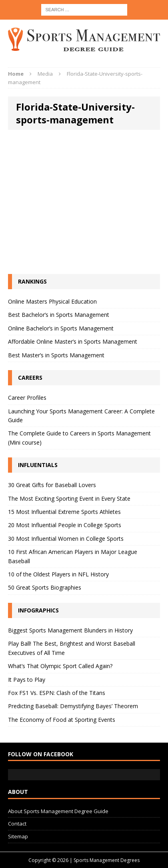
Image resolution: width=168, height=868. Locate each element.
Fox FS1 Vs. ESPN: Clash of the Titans (57, 693)
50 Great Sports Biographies (45, 587)
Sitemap (18, 836)
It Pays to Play (27, 680)
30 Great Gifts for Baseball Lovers (52, 485)
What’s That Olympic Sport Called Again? (60, 666)
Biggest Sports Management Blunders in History (70, 630)
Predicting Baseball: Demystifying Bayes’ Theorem (73, 706)
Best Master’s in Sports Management (56, 355)
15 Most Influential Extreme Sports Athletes (64, 512)
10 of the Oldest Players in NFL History (58, 574)
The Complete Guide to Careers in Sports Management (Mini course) (79, 438)
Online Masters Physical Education (52, 301)
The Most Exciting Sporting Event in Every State (69, 498)
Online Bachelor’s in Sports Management (61, 328)
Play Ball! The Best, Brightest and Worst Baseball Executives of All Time (72, 648)
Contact (17, 824)
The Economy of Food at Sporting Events (62, 720)
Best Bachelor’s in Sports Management (59, 315)
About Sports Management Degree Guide (58, 811)
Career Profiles (27, 398)
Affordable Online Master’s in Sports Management (73, 341)
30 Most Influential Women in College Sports (66, 539)
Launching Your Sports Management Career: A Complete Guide (81, 416)
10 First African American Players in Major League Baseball (73, 556)
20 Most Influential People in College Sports (65, 525)
